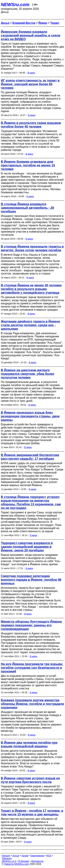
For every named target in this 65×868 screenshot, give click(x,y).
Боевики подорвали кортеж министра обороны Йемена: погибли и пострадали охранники (32, 704)
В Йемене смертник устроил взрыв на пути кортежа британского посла (30, 780)
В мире (31, 73)
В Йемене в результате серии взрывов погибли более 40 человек (31, 125)
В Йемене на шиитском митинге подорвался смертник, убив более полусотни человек (28, 374)
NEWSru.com (15, 5)
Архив (25, 856)
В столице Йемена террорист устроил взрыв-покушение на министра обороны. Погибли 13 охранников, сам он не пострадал (31, 502)
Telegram (7, 858)
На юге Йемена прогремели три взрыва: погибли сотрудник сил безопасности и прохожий (32, 668)
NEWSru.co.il (9, 861)
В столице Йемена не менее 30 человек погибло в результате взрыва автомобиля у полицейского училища (31, 289)
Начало (6, 856)
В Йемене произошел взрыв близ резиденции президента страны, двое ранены (30, 416)
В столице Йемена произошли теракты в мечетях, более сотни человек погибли (32, 248)
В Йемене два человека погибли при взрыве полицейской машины (29, 744)
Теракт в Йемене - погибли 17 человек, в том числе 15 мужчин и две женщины (32, 813)
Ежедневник (37, 856)
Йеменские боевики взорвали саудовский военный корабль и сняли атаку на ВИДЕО (31, 35)
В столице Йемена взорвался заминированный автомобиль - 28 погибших (27, 208)
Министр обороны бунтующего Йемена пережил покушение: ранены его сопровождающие (31, 625)
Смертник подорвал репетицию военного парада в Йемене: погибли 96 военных (31, 580)
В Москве (24, 861)
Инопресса (37, 861)
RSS (49, 856)
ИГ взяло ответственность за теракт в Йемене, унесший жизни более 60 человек (30, 84)
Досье (16, 856)
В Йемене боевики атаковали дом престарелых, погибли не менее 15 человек (28, 165)
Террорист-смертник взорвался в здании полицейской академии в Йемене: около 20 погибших (27, 547)
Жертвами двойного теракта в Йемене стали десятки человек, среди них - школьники (30, 325)
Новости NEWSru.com (17, 864)
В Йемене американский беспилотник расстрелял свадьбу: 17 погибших (30, 457)
